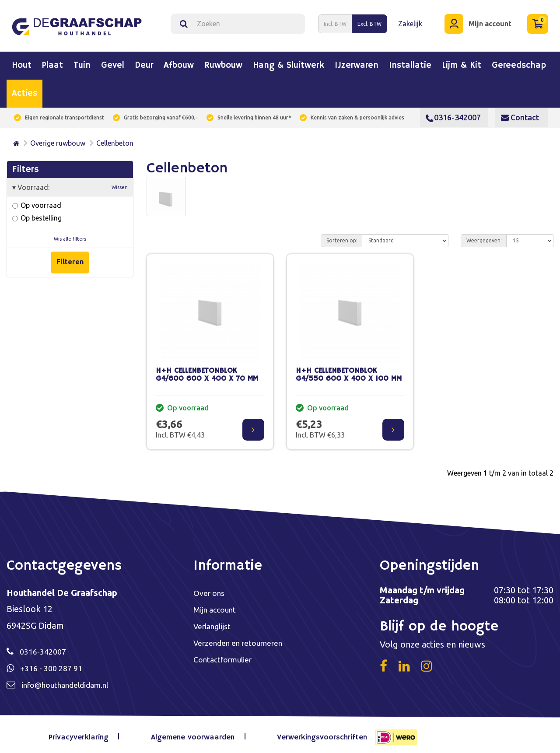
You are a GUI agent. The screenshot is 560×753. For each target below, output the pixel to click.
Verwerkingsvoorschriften (315, 733)
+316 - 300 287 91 (55, 664)
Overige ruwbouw (58, 138)
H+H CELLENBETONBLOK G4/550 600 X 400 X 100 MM (349, 370)
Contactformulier (228, 656)
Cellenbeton (115, 138)
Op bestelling (37, 213)
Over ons (211, 588)
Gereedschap (519, 61)
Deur (144, 61)
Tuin (82, 61)
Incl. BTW (335, 21)
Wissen (120, 182)
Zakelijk (410, 21)
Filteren (70, 256)
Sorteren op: (342, 235)
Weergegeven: (484, 235)
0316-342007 (453, 112)
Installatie (410, 61)
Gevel (113, 61)
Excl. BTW (369, 21)
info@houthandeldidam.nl (73, 681)
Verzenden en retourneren (246, 639)
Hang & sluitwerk (289, 61)
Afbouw (179, 61)
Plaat (52, 61)
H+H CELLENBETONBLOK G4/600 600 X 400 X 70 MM (207, 370)
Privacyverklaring (87, 733)
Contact (520, 112)
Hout (22, 61)
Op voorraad (37, 200)
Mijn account (218, 605)
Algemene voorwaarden (192, 733)
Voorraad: (70, 182)
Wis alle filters (70, 234)
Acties (24, 89)
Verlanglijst (215, 622)
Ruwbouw (223, 61)
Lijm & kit (462, 61)
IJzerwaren (357, 61)
